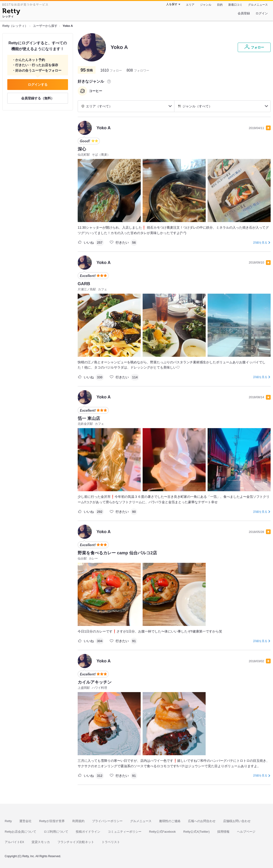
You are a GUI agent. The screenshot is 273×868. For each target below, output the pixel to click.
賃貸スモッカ (41, 842)
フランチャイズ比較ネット (76, 842)
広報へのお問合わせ (202, 821)
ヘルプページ (246, 832)
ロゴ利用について (56, 832)
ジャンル (206, 5)
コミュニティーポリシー (125, 832)
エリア (190, 5)
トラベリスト (111, 842)
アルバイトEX (14, 842)
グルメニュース (258, 5)
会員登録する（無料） (38, 98)
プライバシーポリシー (107, 821)
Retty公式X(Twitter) (197, 832)
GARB (84, 284)
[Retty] (11, 12)
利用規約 (78, 821)
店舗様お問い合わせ (237, 821)
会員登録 (244, 13)
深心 (82, 149)
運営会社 (25, 821)
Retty (8, 821)
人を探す (172, 4)
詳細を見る (260, 243)
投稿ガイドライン (88, 832)
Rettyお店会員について (20, 832)
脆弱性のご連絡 (170, 821)
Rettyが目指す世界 (52, 821)
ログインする (38, 85)
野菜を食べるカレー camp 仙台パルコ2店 (117, 553)
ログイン (262, 13)
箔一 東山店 (89, 418)
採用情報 (223, 832)
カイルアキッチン (95, 682)
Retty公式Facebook (162, 832)
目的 (220, 5)
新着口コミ (235, 5)
